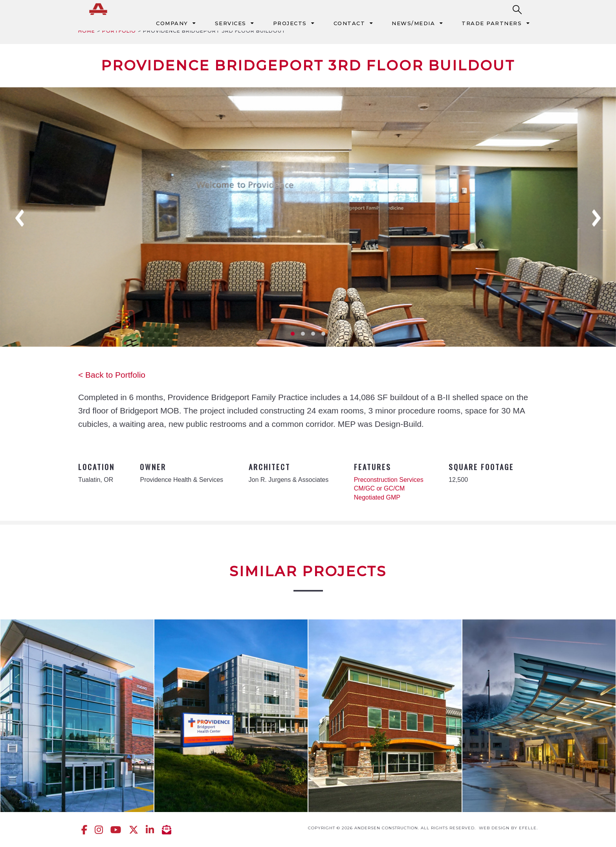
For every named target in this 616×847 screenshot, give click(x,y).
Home (87, 31)
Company (172, 23)
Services (231, 23)
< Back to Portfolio (112, 375)
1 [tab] (293, 334)
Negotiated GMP (377, 497)
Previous (20, 218)
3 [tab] (313, 334)
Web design (494, 828)
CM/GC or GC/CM (379, 488)
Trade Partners (492, 23)
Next (596, 218)
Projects (290, 23)
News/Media (413, 23)
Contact (349, 23)
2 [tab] (303, 334)
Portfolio (119, 31)
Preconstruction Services (389, 480)
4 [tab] (323, 334)
